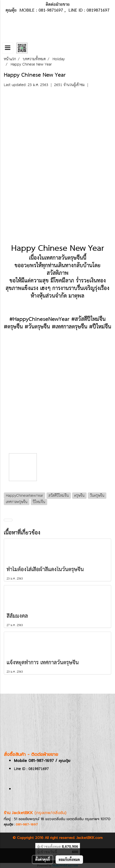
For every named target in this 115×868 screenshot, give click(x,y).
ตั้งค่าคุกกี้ (43, 859)
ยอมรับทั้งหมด (69, 859)
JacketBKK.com (89, 838)
